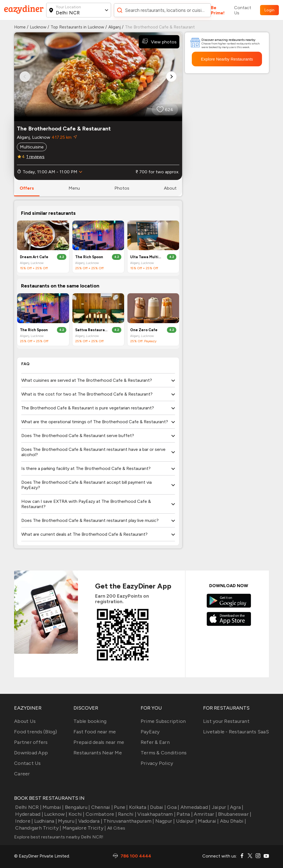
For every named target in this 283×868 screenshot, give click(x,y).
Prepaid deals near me (99, 742)
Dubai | (157, 807)
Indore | (23, 821)
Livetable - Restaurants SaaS (236, 732)
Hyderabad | (29, 814)
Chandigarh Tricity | (38, 828)
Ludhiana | (45, 821)
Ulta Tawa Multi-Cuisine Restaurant (146, 257)
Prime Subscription (163, 721)
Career (22, 774)
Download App (31, 753)
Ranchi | (127, 814)
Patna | (184, 814)
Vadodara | (90, 821)
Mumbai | (53, 807)
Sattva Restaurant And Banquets (91, 330)
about (170, 188)
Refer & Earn (155, 742)
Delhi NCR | (28, 807)
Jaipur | (220, 807)
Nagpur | (164, 821)
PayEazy (150, 732)
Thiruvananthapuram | (128, 821)
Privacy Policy (157, 763)
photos (122, 188)
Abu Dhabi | (233, 821)
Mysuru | (67, 821)
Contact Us (243, 10)
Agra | (236, 807)
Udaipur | (186, 821)
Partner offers (31, 742)
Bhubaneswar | (234, 814)
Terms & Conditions (164, 753)
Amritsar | (205, 814)
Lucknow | (55, 814)
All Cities (116, 828)
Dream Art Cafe (34, 257)
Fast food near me (95, 732)
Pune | (120, 807)
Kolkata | (139, 807)
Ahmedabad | (195, 807)
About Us (25, 721)
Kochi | (76, 814)
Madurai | (208, 821)
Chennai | (101, 807)
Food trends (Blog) (36, 732)
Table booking (90, 721)
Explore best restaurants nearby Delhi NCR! (59, 837)
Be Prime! (218, 10)
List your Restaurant (226, 721)
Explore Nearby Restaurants (227, 59)
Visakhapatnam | (156, 814)
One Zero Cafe (144, 330)
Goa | (173, 807)
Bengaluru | (77, 807)
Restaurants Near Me (98, 753)
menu (74, 188)
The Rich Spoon (89, 257)
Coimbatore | (101, 814)
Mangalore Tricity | (83, 828)
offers (27, 188)
